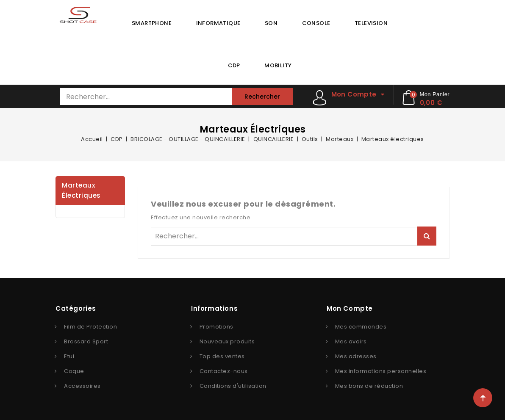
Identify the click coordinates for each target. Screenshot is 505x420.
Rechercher (262, 97)
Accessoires (82, 386)
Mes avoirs (351, 341)
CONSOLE (316, 23)
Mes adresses (356, 356)
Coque (74, 371)
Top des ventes (222, 356)
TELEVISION (371, 23)
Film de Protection (90, 327)
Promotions (216, 327)
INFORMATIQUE (218, 23)
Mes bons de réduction (369, 386)
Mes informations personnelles (381, 371)
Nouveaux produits (227, 341)
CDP (234, 65)
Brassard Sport (86, 341)
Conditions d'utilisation (233, 386)
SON (271, 23)
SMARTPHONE (152, 23)
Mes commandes (361, 327)
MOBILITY (278, 65)
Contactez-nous (224, 371)
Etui (69, 356)
